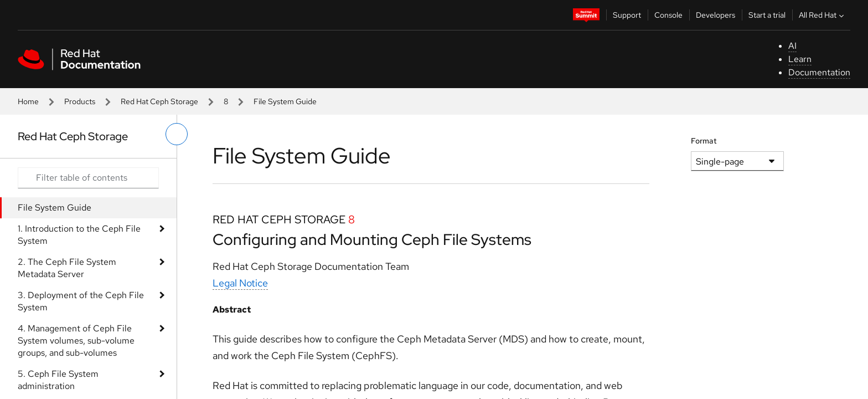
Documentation (819, 72)
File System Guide (55, 208)
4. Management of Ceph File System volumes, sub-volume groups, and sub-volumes (76, 341)
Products (80, 101)
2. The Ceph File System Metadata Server (67, 268)
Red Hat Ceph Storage (159, 101)
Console (668, 15)
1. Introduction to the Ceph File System (79, 235)
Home (28, 101)
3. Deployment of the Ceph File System (81, 301)
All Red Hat (823, 15)
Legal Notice (240, 283)
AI (792, 46)
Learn (800, 59)
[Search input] (88, 178)
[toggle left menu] (177, 134)
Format (704, 141)
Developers (715, 15)
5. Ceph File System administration (58, 380)
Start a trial (767, 15)
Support (627, 15)
